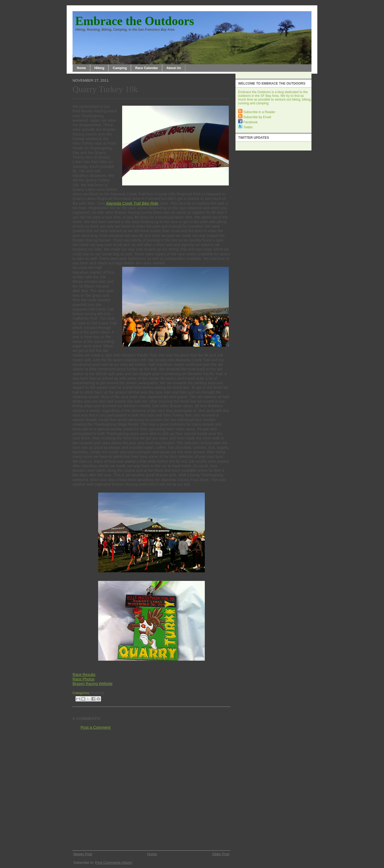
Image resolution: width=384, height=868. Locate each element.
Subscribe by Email (255, 117)
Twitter (245, 127)
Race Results (84, 675)
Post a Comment (96, 727)
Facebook (248, 122)
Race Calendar (147, 68)
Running (98, 693)
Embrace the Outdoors (135, 21)
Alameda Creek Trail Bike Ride (132, 203)
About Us (174, 68)
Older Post (221, 854)
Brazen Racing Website (93, 684)
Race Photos (83, 679)
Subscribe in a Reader (257, 112)
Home (81, 68)
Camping (120, 68)
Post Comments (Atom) (114, 863)
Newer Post (83, 854)
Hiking (99, 68)
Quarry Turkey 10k (105, 89)
